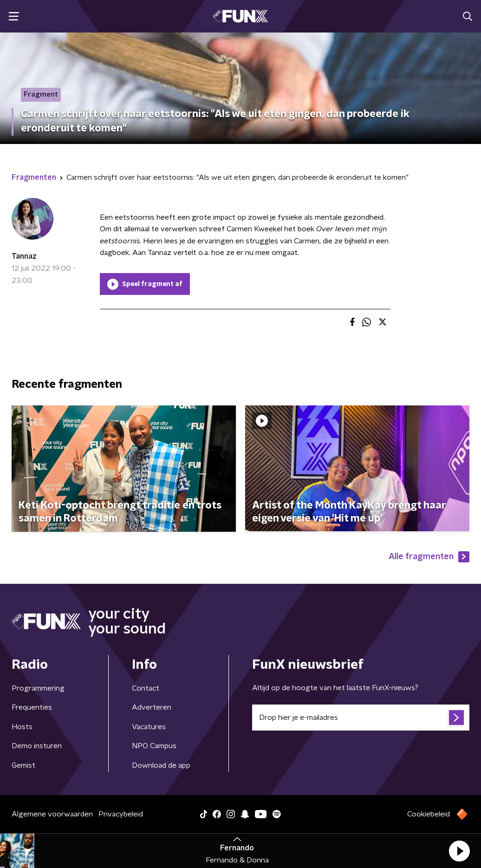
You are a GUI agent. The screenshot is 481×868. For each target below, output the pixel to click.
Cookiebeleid (429, 814)
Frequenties (32, 707)
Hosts (22, 727)
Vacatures (149, 727)
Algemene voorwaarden (52, 814)
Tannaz (24, 256)
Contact (146, 688)
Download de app (161, 765)
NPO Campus (154, 746)
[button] (459, 851)
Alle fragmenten (429, 557)
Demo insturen (37, 746)
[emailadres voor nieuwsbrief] (361, 718)
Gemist (23, 765)
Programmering (38, 688)
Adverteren (152, 707)
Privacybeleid (121, 814)
